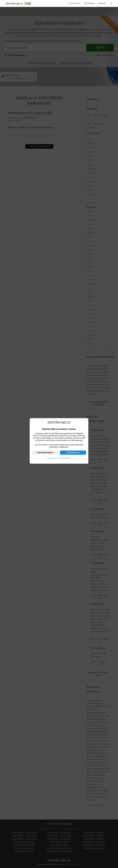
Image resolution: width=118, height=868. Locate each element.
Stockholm (74, 3)
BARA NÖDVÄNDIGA (45, 453)
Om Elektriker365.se (65, 458)
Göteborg (89, 3)
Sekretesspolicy (52, 458)
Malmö (102, 3)
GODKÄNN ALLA (73, 453)
